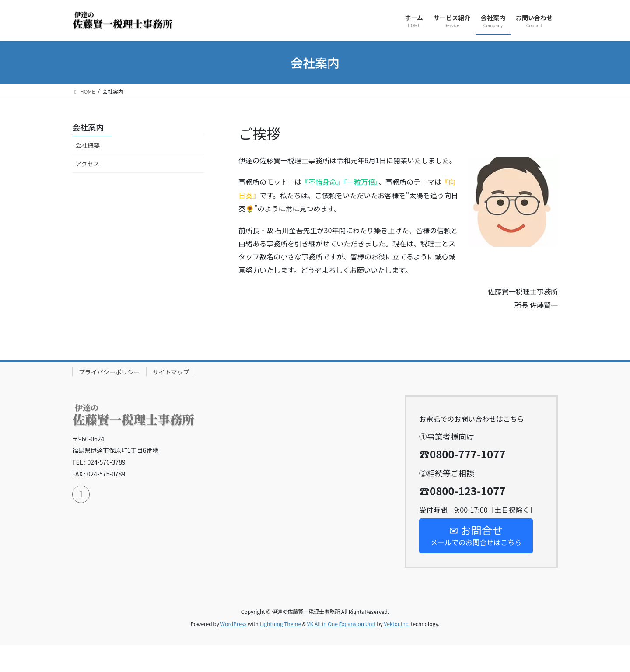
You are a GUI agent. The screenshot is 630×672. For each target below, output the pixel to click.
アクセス (87, 164)
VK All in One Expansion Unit (341, 624)
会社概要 (87, 145)
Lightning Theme (280, 624)
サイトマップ (171, 372)
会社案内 (88, 127)
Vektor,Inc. (397, 624)
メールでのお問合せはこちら (476, 535)
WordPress (234, 624)
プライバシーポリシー (109, 372)
